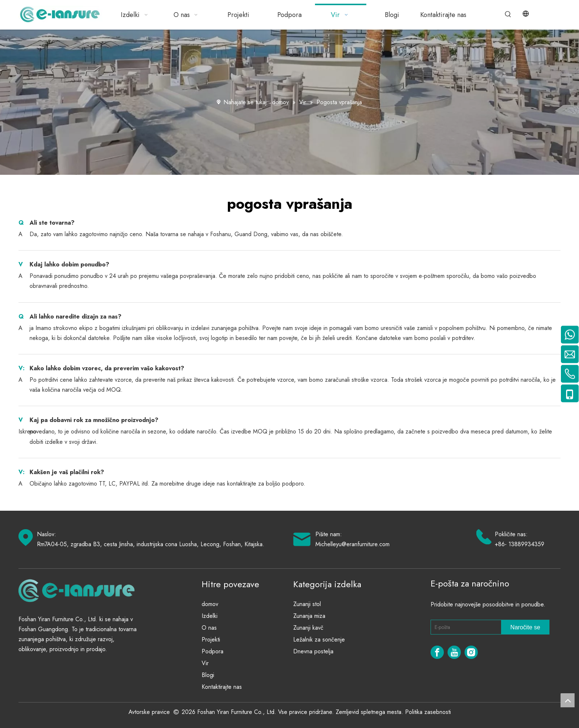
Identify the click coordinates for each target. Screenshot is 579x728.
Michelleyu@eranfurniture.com (352, 544)
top (568, 700)
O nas (209, 628)
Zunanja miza (309, 616)
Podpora (213, 651)
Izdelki (210, 616)
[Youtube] (454, 652)
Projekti (211, 639)
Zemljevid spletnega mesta (369, 712)
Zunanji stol (307, 604)
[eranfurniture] (80, 590)
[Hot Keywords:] (508, 14)
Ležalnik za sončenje (319, 639)
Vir (205, 663)
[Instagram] (471, 652)
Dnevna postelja (313, 651)
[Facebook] (437, 652)
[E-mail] (464, 627)
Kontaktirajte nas (222, 687)
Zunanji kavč (308, 628)
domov (210, 604)
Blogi (208, 675)
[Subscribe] (525, 627)
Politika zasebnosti (428, 712)
